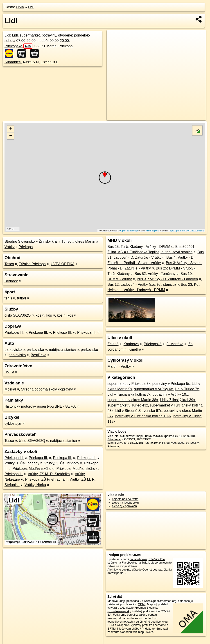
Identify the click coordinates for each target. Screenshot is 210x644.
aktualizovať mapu (132, 436)
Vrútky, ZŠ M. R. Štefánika (49, 474)
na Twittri (143, 563)
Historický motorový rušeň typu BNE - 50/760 (40, 406)
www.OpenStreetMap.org (160, 601)
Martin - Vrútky (119, 367)
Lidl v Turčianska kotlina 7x (129, 394)
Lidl (31, 7)
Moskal (10, 389)
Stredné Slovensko (20, 241)
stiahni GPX (115, 443)
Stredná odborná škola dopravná (47, 389)
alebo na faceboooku (125, 503)
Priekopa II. (14, 474)
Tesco (9, 264)
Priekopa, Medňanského (32, 469)
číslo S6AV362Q (18, 315)
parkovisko (13, 350)
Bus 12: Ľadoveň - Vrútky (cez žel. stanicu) (142, 284)
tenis (8, 298)
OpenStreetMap (129, 231)
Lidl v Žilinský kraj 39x (178, 400)
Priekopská (18, 46)
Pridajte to (148, 629)
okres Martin (85, 241)
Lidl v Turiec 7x (187, 389)
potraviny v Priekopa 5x (171, 384)
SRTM (112, 629)
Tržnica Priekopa (32, 264)
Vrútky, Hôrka (35, 485)
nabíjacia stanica (62, 350)
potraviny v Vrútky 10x (170, 394)
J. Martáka (175, 344)
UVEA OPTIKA (62, 264)
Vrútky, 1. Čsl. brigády (22, 463)
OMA (20, 7)
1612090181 (187, 436)
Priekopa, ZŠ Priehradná (45, 479)
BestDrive (39, 355)
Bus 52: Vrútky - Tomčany (155, 274)
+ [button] (11, 129)
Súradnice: (13, 62)
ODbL (142, 604)
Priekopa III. (14, 332)
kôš (38, 315)
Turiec (66, 241)
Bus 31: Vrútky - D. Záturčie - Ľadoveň (167, 279)
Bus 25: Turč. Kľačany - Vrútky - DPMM (139, 247)
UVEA (9, 372)
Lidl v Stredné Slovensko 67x (138, 411)
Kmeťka (135, 349)
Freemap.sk (152, 231)
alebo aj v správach (124, 506)
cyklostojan (13, 424)
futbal (21, 298)
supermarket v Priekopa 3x (129, 384)
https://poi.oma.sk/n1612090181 (186, 231)
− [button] (11, 136)
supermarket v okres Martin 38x (133, 400)
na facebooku (138, 559)
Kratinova (131, 344)
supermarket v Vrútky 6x (154, 389)
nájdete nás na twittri (125, 499)
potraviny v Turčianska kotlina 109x (143, 416)
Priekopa (26, 247)
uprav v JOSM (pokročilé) (161, 436)
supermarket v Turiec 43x (128, 405)
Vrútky (10, 247)
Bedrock (11, 281)
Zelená (113, 344)
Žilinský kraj (48, 241)
